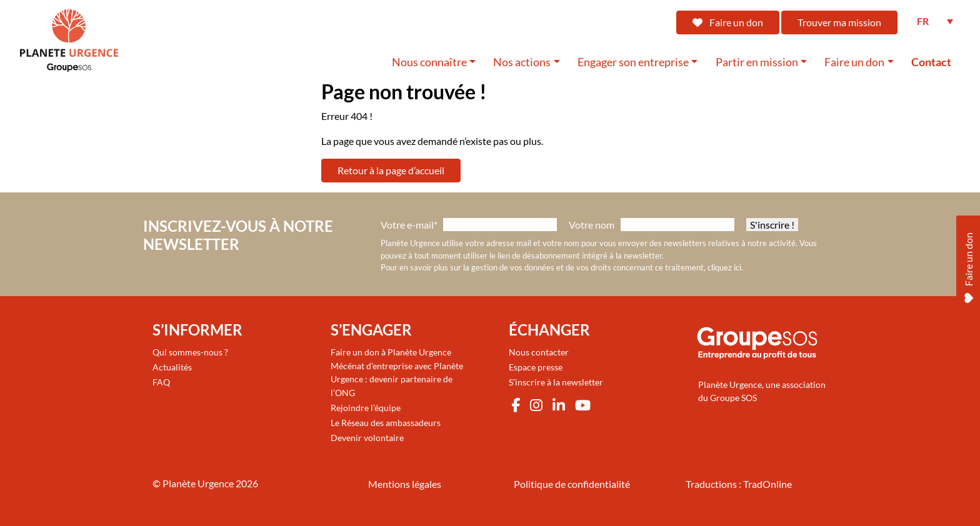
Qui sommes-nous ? (190, 352)
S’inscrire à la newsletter (556, 382)
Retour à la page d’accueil (391, 170)
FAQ (161, 382)
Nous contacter (539, 352)
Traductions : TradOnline (739, 484)
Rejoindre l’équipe (366, 408)
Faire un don (728, 22)
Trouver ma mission (839, 22)
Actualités (172, 367)
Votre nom (592, 225)
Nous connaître (429, 62)
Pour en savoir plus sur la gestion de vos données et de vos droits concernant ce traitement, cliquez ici (561, 267)
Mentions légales (405, 484)
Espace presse (536, 367)
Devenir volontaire (367, 438)
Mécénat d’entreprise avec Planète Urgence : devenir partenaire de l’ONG (397, 379)
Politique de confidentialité (572, 484)
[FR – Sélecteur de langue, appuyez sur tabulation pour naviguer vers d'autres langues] (935, 21)
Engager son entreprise (633, 62)
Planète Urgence (198, 483)
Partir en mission (757, 62)
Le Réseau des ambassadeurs (386, 423)
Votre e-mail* (409, 225)
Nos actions (522, 62)
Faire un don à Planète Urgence (391, 352)
